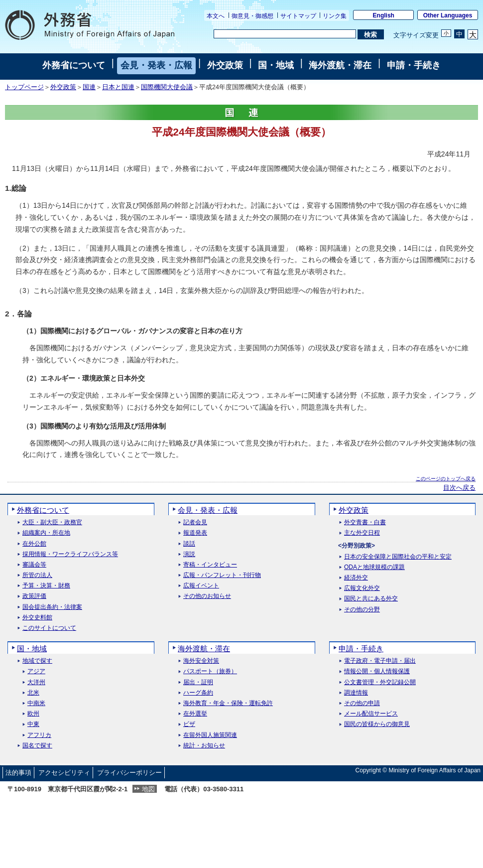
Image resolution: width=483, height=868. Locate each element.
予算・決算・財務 (46, 586)
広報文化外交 (362, 588)
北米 (33, 693)
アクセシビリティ (64, 773)
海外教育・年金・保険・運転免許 (228, 703)
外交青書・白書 (365, 522)
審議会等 (34, 565)
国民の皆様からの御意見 (377, 724)
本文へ (216, 16)
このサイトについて (49, 628)
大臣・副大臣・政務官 (52, 522)
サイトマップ (298, 16)
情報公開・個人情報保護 (377, 671)
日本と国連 (118, 87)
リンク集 (335, 16)
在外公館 (34, 544)
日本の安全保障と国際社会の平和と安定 (398, 557)
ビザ (189, 724)
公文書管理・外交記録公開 (380, 682)
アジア (36, 671)
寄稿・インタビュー (210, 565)
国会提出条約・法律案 (52, 607)
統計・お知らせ (204, 746)
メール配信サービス (371, 714)
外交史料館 (37, 618)
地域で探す (37, 661)
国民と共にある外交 (371, 599)
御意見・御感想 (252, 16)
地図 (148, 789)
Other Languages (448, 15)
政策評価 (34, 596)
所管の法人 (37, 575)
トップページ (24, 87)
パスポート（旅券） (210, 671)
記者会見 (195, 522)
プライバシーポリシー (129, 773)
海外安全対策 (201, 661)
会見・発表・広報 (156, 65)
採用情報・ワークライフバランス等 (70, 554)
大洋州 (36, 682)
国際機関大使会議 (167, 87)
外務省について (74, 65)
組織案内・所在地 (46, 533)
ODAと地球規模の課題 (374, 567)
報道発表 (195, 533)
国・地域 (276, 65)
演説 (189, 554)
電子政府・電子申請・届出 (380, 661)
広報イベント (201, 586)
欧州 (33, 714)
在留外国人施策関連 (210, 735)
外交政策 (225, 65)
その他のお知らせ (207, 596)
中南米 (36, 703)
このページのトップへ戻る (446, 479)
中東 (33, 724)
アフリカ (39, 735)
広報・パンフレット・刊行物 (222, 575)
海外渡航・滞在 (340, 65)
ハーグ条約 (198, 693)
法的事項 (18, 773)
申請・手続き (414, 65)
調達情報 (356, 693)
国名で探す (37, 746)
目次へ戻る (459, 488)
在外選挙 (195, 714)
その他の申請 (362, 703)
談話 (189, 544)
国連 (89, 87)
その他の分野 (362, 610)
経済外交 (356, 578)
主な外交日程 (362, 533)
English (384, 15)
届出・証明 (198, 682)
